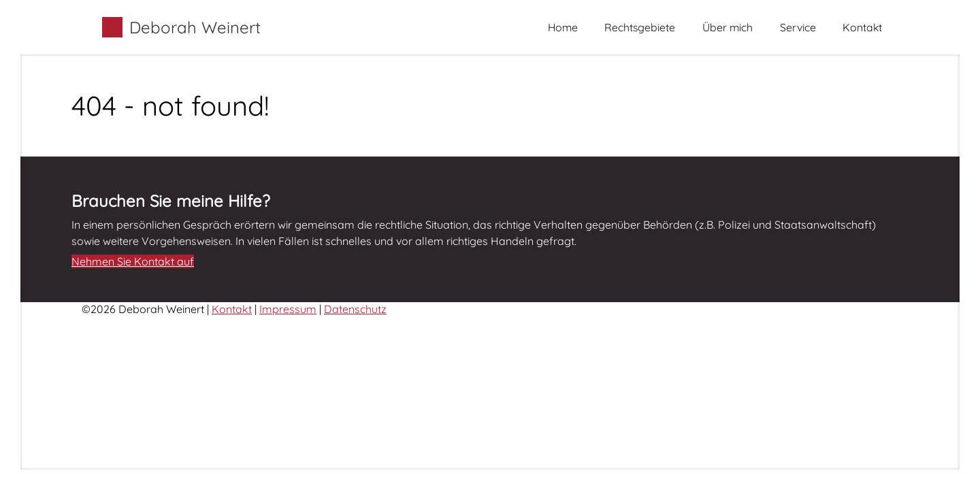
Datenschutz (355, 309)
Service (798, 27)
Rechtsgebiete (640, 27)
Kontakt (862, 27)
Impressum (288, 309)
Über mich (728, 27)
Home (563, 27)
